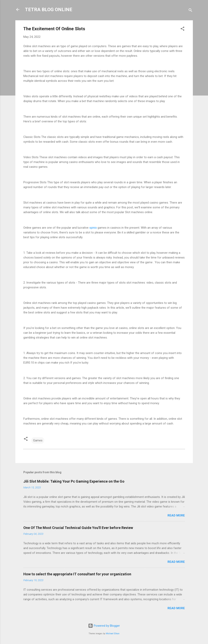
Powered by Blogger (104, 626)
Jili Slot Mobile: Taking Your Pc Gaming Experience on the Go (74, 481)
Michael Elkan (113, 634)
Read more (176, 515)
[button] (182, 29)
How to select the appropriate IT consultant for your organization (77, 574)
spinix (93, 228)
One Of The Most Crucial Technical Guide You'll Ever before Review (78, 528)
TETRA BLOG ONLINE (49, 10)
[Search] (190, 11)
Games (38, 440)
